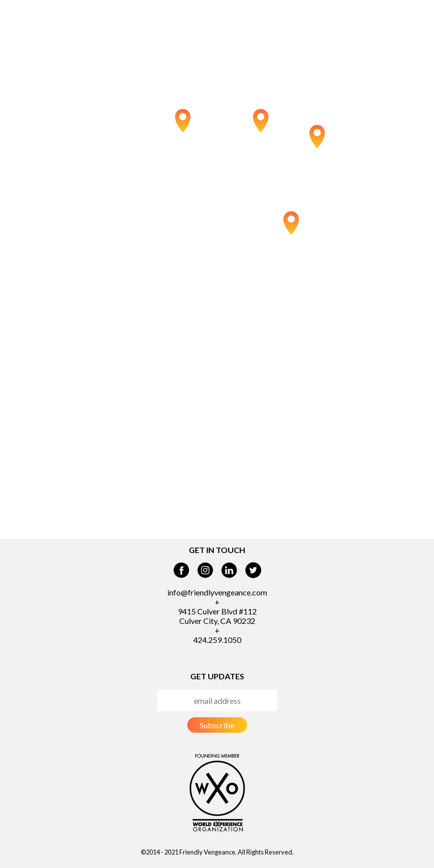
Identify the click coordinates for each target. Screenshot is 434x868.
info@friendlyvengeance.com (217, 592)
